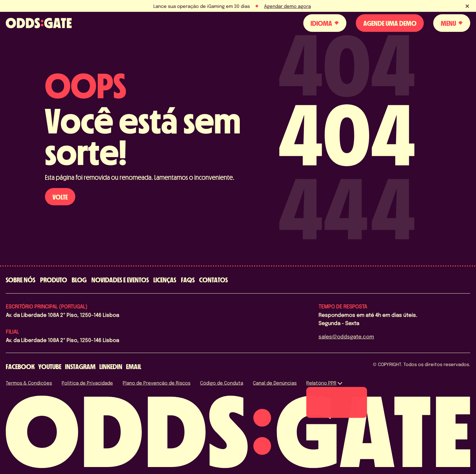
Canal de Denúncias (275, 383)
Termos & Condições (29, 383)
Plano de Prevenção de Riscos (156, 383)
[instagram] (80, 366)
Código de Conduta (222, 383)
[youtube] (50, 366)
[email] (134, 366)
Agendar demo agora (287, 6)
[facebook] (20, 366)
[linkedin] (111, 366)
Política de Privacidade (87, 383)
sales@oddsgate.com (346, 336)
